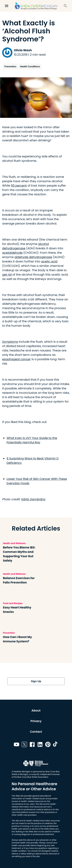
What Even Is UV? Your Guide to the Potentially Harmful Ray (32, 440)
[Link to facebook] (32, 745)
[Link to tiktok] (56, 745)
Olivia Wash (23, 50)
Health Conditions (30, 66)
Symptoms (10, 342)
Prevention (10, 66)
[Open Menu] (7, 6)
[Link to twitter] (24, 745)
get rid (7, 275)
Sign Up (36, 681)
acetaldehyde (12, 253)
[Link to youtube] (16, 745)
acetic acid (49, 261)
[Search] (65, 6)
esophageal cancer (16, 359)
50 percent (19, 186)
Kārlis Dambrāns (33, 499)
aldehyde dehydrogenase (33, 257)
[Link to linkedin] (40, 745)
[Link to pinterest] (48, 745)
